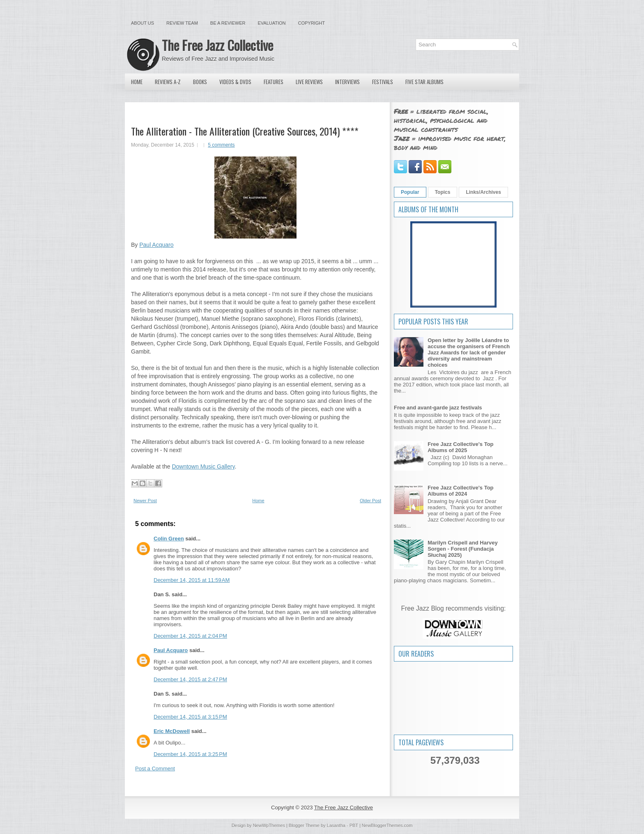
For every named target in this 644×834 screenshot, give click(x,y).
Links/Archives (483, 192)
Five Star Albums (424, 82)
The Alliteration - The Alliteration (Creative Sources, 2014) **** (245, 131)
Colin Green (169, 539)
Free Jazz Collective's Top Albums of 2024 (460, 491)
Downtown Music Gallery (203, 466)
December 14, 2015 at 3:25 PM (190, 754)
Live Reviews (309, 82)
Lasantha (336, 825)
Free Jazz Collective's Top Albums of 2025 (460, 447)
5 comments (221, 145)
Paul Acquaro (156, 245)
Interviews (347, 82)
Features (274, 82)
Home (137, 82)
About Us (143, 23)
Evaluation (271, 23)
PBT (354, 825)
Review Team (182, 23)
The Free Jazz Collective (217, 45)
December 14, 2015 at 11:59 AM (192, 580)
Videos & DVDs (235, 82)
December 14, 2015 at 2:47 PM (190, 679)
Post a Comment (155, 769)
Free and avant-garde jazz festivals (438, 408)
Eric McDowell (172, 731)
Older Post (370, 501)
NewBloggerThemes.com (387, 825)
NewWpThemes (269, 825)
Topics (443, 192)
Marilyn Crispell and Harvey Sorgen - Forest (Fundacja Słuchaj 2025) (463, 549)
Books (200, 82)
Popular (410, 192)
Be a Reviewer (228, 23)
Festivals (383, 82)
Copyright (312, 23)
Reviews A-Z (168, 82)
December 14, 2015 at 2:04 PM (190, 636)
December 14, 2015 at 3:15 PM (190, 717)
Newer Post (145, 501)
